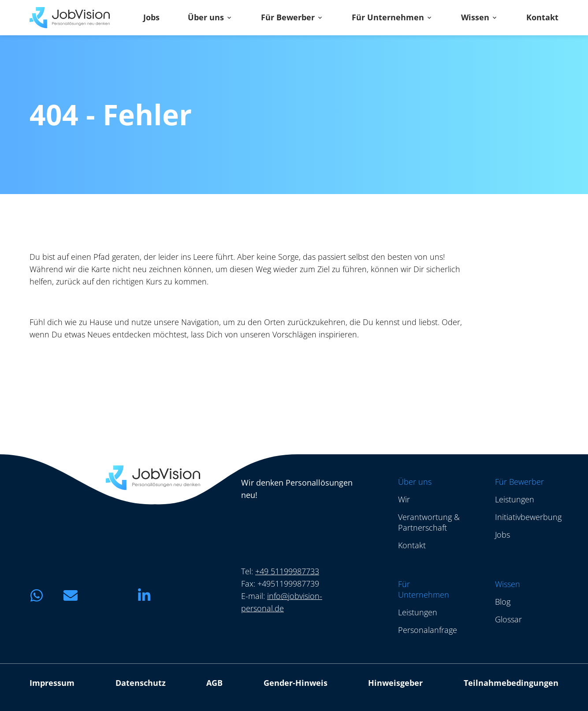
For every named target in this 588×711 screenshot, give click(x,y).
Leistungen (515, 499)
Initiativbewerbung (528, 517)
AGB (214, 683)
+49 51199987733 (287, 571)
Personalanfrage (428, 630)
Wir (404, 499)
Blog (503, 602)
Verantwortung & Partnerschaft (429, 522)
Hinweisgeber (395, 683)
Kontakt (542, 18)
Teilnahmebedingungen (511, 683)
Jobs (151, 18)
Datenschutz (141, 683)
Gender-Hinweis (296, 683)
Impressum (52, 683)
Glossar (508, 619)
